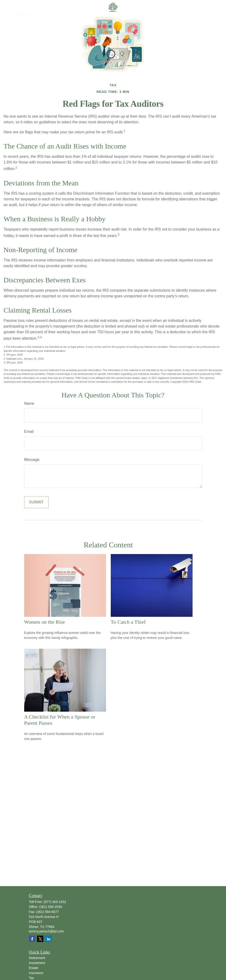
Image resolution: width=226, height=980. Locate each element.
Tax (32, 978)
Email (29, 432)
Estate (34, 968)
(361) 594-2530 (51, 907)
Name (29, 403)
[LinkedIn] (48, 939)
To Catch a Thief (128, 622)
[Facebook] (32, 939)
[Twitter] (40, 939)
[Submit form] (36, 502)
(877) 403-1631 (55, 902)
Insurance (36, 973)
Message (32, 460)
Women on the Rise (45, 622)
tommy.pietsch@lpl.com (46, 931)
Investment (37, 963)
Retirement (37, 958)
